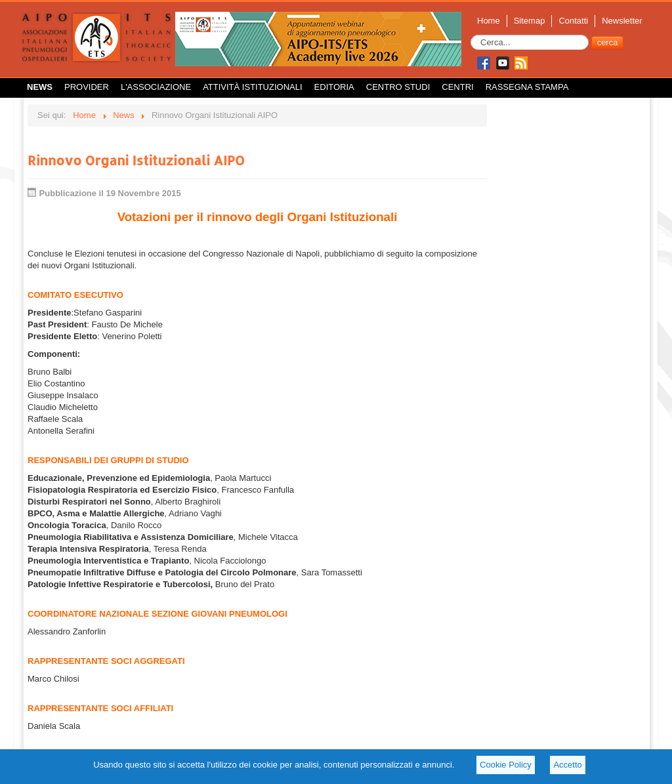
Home (489, 21)
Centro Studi (398, 87)
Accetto (567, 765)
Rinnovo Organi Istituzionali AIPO (136, 160)
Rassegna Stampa (527, 87)
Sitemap (530, 21)
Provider (87, 87)
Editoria (334, 87)
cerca (608, 42)
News (40, 87)
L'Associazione (156, 87)
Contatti (573, 21)
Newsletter (622, 21)
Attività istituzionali (252, 87)
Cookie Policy (506, 765)
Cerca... (471, 35)
